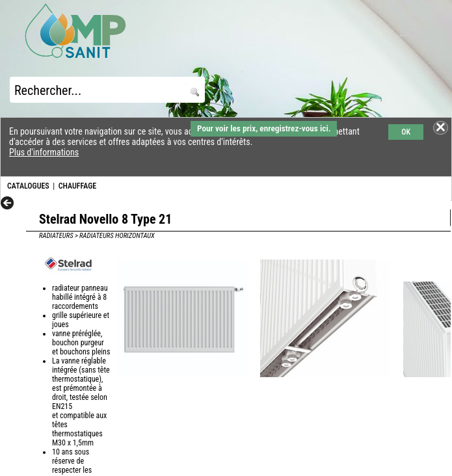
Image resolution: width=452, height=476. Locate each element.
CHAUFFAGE (77, 186)
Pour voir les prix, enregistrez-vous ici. (264, 128)
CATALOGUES (28, 186)
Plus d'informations (44, 152)
